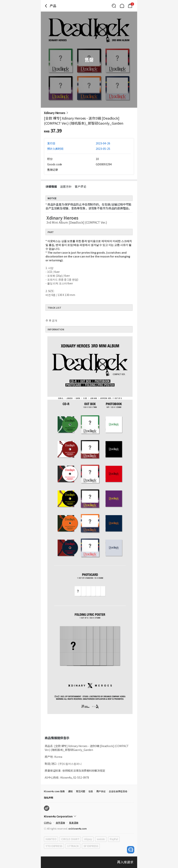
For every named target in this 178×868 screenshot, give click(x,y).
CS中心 (48, 823)
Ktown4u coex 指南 (54, 791)
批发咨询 (74, 823)
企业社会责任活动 (118, 791)
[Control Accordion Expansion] (89, 816)
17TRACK (73, 846)
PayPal (114, 839)
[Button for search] (114, 6)
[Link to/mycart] (130, 6)
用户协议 (101, 791)
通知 (70, 791)
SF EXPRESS (91, 846)
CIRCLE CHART (70, 839)
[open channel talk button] (131, 850)
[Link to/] (122, 6)
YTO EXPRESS (54, 846)
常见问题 (81, 791)
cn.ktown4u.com (78, 828)
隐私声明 (49, 798)
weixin (101, 839)
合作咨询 (60, 823)
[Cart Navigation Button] (130, 6)
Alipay (88, 839)
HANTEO (51, 839)
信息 (91, 791)
